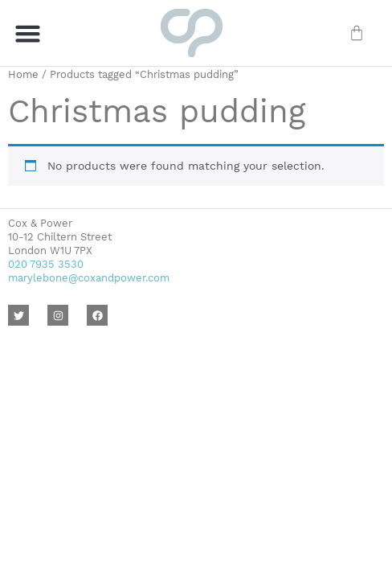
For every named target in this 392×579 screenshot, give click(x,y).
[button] (28, 33)
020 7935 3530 (46, 264)
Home (23, 74)
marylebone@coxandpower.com (89, 278)
